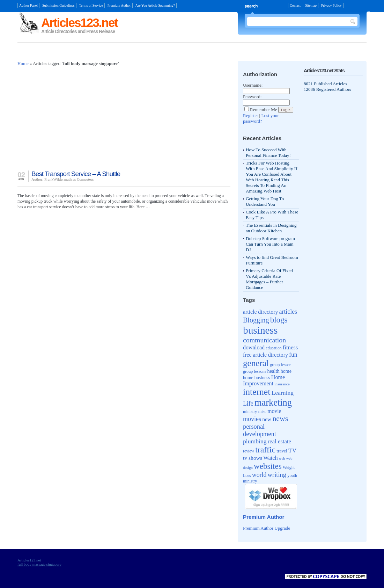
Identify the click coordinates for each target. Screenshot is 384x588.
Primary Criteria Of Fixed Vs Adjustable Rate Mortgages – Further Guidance (269, 279)
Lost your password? (261, 118)
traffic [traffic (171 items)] (265, 450)
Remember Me (261, 110)
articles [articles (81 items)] (288, 312)
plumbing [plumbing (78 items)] (255, 441)
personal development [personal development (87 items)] (260, 430)
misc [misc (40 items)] (262, 412)
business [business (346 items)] (260, 330)
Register (250, 115)
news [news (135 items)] (280, 419)
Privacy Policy (331, 5)
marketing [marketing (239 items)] (273, 402)
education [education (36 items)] (274, 348)
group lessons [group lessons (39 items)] (254, 371)
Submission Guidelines (58, 5)
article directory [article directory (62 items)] (260, 312)
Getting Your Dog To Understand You (265, 201)
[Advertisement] (99, 53)
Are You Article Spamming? (155, 5)
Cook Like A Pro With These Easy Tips (272, 215)
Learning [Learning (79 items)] (283, 393)
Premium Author (119, 5)
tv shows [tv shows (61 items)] (253, 458)
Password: (252, 97)
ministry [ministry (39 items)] (250, 412)
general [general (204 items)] (256, 363)
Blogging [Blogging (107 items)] (256, 320)
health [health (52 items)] (274, 371)
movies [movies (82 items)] (252, 419)
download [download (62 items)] (254, 347)
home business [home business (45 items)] (256, 378)
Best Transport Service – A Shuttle (76, 174)
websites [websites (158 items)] (268, 466)
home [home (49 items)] (286, 371)
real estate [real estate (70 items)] (279, 441)
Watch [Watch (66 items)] (270, 458)
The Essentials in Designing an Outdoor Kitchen (271, 228)
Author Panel (28, 5)
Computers (85, 179)
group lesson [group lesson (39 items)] (281, 365)
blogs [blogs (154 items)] (279, 320)
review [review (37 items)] (249, 451)
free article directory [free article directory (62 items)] (265, 355)
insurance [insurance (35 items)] (282, 384)
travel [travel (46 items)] (282, 451)
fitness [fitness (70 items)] (290, 347)
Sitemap (311, 5)
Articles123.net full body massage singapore (39, 562)
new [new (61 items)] (267, 419)
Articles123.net (79, 23)
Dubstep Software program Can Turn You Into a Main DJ (270, 244)
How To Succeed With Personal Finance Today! (268, 153)
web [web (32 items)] (282, 459)
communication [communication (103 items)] (264, 340)
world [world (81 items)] (259, 475)
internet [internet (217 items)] (257, 392)
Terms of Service (91, 5)
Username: (253, 85)
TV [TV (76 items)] (292, 450)
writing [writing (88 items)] (277, 475)
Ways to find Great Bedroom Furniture (272, 260)
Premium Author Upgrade (267, 528)
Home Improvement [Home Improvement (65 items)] (264, 380)
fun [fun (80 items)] (293, 355)
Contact (295, 5)
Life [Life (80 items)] (248, 404)
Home (23, 63)
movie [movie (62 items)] (274, 411)
